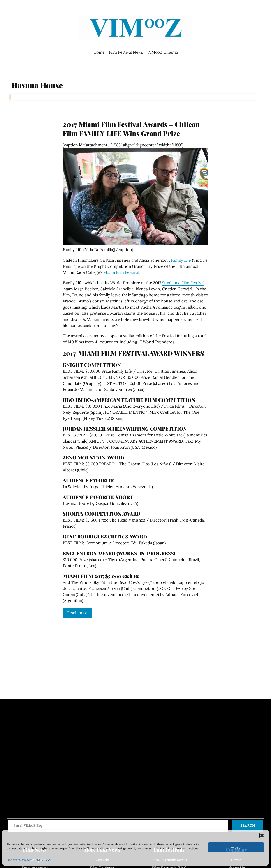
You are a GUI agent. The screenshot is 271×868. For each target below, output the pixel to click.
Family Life (181, 260)
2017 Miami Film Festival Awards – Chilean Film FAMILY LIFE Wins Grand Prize (131, 129)
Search (248, 826)
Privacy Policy (43, 860)
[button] (262, 836)
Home (99, 52)
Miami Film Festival (121, 272)
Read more (77, 613)
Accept (236, 847)
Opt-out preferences (20, 860)
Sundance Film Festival (183, 283)
